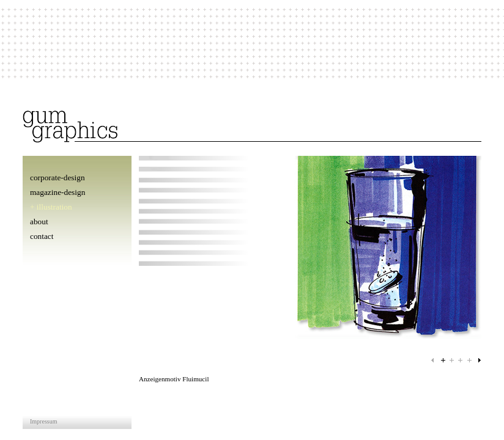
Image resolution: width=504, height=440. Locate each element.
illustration (54, 207)
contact (42, 236)
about (39, 222)
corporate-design (57, 178)
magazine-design (57, 192)
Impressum (43, 421)
